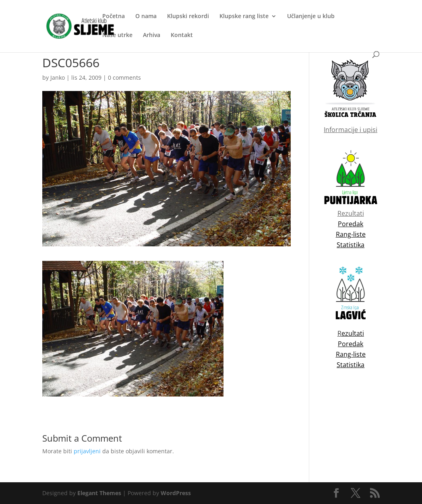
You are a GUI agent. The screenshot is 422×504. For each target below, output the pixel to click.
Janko (58, 77)
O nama (146, 17)
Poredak (351, 344)
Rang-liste (351, 354)
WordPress (176, 493)
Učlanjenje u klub (311, 17)
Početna (114, 17)
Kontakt (182, 35)
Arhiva (152, 35)
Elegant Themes (99, 493)
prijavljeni (87, 451)
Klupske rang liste (244, 17)
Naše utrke (117, 35)
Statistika (351, 365)
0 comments (124, 77)
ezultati (353, 333)
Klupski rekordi (188, 17)
